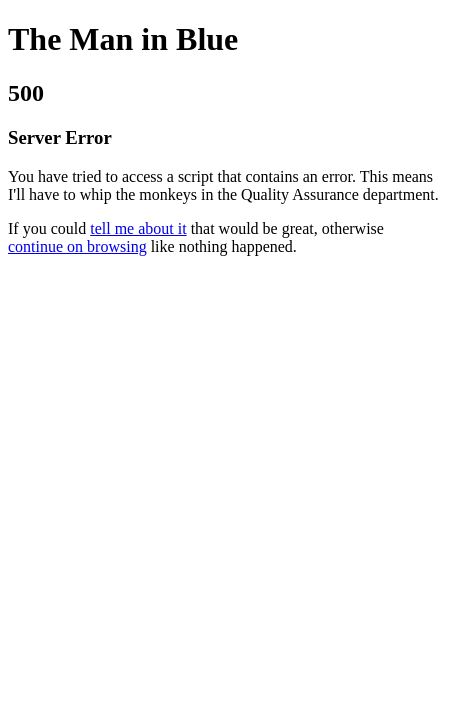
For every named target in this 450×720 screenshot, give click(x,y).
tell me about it (138, 228)
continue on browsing (77, 246)
